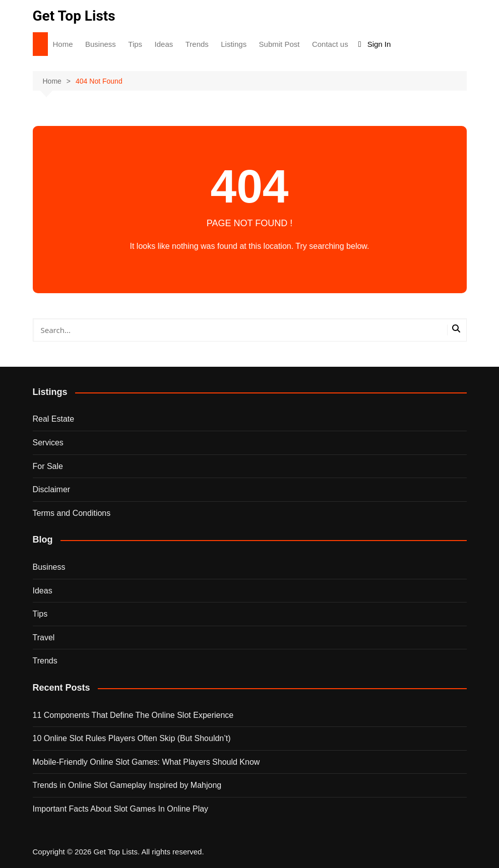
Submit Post (279, 44)
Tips (135, 44)
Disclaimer (52, 489)
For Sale (48, 466)
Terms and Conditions (72, 513)
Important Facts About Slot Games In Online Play (121, 809)
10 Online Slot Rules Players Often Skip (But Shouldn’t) (132, 738)
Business (101, 44)
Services (48, 443)
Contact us (330, 44)
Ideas (164, 44)
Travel (44, 638)
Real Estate (54, 419)
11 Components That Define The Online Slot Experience (133, 715)
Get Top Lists (74, 16)
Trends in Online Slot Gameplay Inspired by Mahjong (127, 785)
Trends (197, 44)
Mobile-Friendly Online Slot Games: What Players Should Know (146, 762)
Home (63, 44)
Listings (234, 44)
